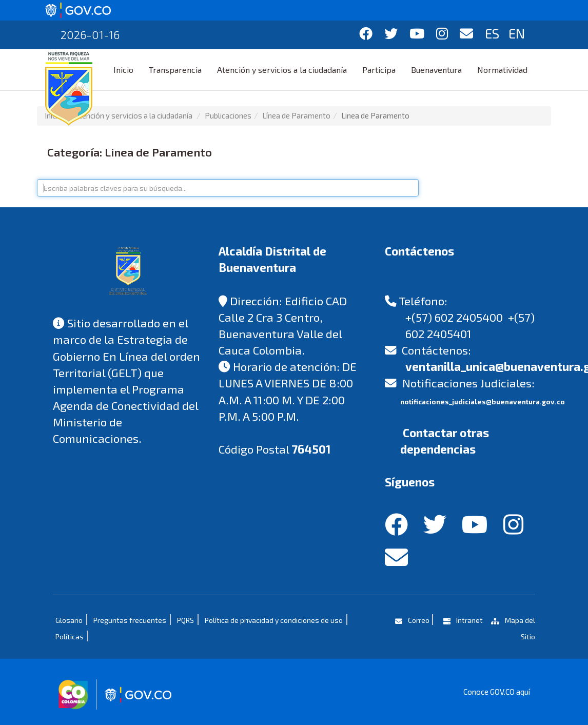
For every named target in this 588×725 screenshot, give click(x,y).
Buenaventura (436, 70)
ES (492, 33)
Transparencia (175, 70)
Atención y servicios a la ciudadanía (282, 70)
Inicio (123, 70)
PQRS (185, 620)
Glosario (69, 620)
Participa (379, 70)
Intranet (462, 620)
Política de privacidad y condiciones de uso (274, 620)
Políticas (70, 636)
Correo (411, 620)
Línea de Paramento (296, 115)
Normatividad (502, 70)
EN (517, 33)
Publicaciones (228, 115)
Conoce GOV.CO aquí (497, 692)
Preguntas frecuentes (130, 620)
